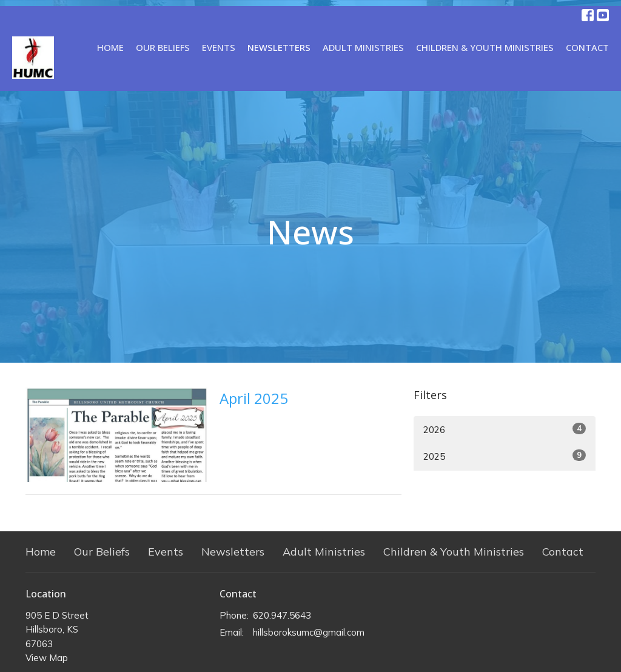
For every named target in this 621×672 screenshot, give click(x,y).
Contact (587, 47)
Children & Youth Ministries (485, 47)
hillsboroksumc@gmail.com (309, 632)
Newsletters (279, 47)
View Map (47, 658)
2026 (505, 429)
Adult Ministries (363, 47)
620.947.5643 (282, 615)
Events (219, 47)
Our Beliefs (163, 47)
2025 (505, 456)
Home (110, 47)
